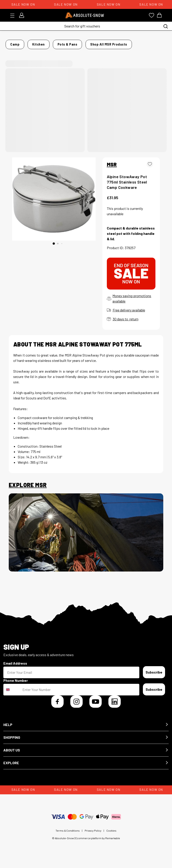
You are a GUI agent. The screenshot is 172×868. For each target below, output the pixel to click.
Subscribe (154, 676)
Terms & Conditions (68, 834)
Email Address (15, 667)
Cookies (111, 834)
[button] (86, 729)
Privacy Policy (93, 834)
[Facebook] (57, 705)
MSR (112, 168)
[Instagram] (76, 705)
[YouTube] (96, 705)
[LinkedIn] (115, 705)
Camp (28, 43)
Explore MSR (28, 489)
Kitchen (45, 43)
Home (13, 43)
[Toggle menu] (14, 16)
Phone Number (16, 684)
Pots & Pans (66, 43)
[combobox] (12, 693)
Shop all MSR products (137, 50)
